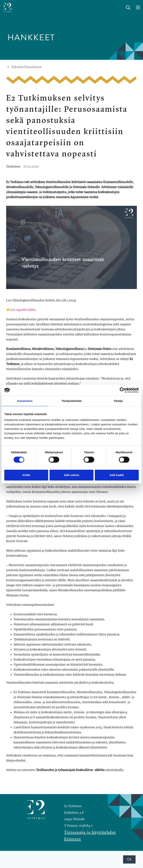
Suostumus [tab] (25, 401)
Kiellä (26, 475)
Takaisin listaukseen (24, 67)
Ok (129, 859)
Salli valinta (72, 475)
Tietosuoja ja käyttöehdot (90, 832)
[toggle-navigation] (138, 8)
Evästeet (73, 839)
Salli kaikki (117, 475)
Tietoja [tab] (118, 401)
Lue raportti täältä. (24, 310)
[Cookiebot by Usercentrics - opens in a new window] (122, 390)
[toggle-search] (128, 8)
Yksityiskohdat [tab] (71, 401)
